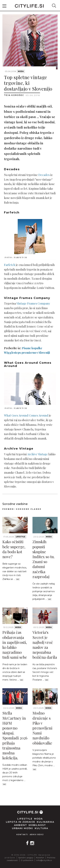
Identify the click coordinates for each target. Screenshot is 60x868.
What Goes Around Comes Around (26, 415)
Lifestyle (20, 537)
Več (18, 579)
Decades (44, 175)
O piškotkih (27, 860)
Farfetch (10, 265)
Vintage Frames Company (33, 303)
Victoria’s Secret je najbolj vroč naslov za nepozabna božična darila (45, 645)
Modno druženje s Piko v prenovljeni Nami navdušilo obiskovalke (42, 728)
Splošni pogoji (26, 858)
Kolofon (40, 858)
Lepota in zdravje (21, 822)
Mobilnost (37, 825)
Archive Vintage (38, 454)
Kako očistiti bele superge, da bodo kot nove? (14, 549)
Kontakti (22, 835)
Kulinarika (46, 822)
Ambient (21, 825)
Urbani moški (23, 828)
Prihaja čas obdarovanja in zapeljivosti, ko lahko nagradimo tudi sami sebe (15, 645)
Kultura (41, 828)
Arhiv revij (37, 835)
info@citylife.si (44, 860)
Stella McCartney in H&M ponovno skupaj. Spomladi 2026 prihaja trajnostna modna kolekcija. (15, 735)
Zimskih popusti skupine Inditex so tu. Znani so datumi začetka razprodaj (44, 559)
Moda (21, 71)
